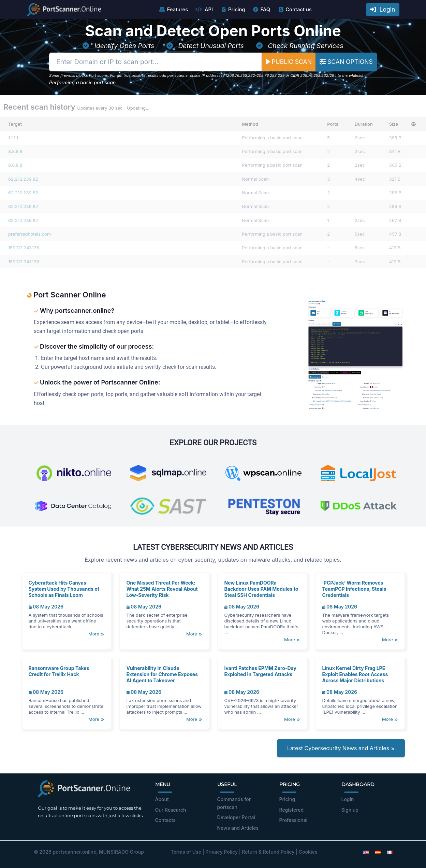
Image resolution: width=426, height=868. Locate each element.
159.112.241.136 (24, 248)
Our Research (171, 810)
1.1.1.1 (13, 138)
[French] (390, 852)
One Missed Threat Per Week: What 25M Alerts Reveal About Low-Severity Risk (162, 589)
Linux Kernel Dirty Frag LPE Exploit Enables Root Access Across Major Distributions (355, 674)
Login (383, 9)
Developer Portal (236, 817)
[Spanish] (378, 852)
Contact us (295, 10)
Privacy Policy (222, 852)
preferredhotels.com (30, 234)
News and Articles (238, 828)
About (162, 799)
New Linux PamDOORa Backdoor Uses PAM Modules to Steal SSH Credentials (261, 589)
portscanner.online (74, 852)
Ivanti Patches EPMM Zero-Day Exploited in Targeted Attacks (260, 671)
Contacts (165, 820)
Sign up (350, 810)
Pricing (232, 10)
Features (173, 10)
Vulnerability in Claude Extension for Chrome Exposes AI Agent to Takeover (162, 674)
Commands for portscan (234, 803)
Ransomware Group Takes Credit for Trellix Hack (59, 671)
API (204, 10)
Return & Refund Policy (268, 852)
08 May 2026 (46, 607)
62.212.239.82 (23, 179)
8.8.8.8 (15, 151)
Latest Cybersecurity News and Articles (341, 748)
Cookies (308, 852)
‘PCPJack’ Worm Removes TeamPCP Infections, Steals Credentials (354, 589)
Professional (293, 820)
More (96, 634)
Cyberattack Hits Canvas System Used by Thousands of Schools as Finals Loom (64, 589)
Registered (292, 810)
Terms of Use (186, 852)
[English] (366, 852)
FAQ (261, 10)
